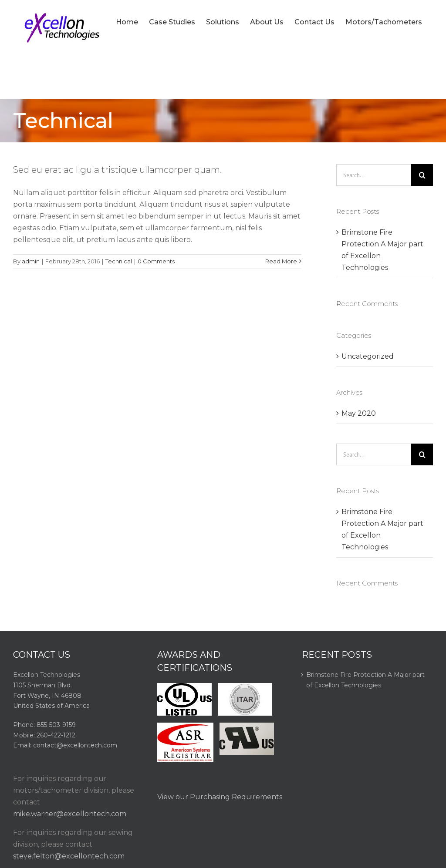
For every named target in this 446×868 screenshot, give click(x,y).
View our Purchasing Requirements (220, 797)
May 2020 (359, 413)
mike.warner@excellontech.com (70, 814)
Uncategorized (368, 356)
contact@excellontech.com (75, 745)
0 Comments (156, 261)
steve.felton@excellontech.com (69, 856)
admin (31, 261)
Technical (119, 261)
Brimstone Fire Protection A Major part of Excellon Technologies (365, 680)
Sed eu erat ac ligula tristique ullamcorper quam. (117, 170)
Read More (281, 261)
